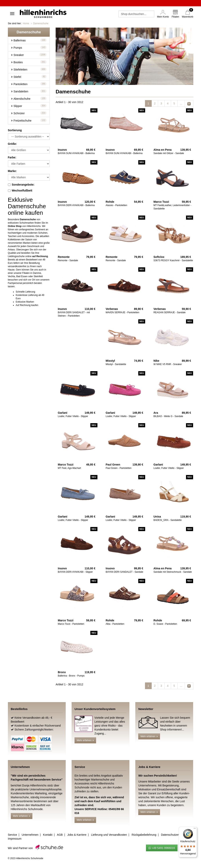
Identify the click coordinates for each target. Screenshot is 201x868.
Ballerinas (20, 40)
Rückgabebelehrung (144, 835)
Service (13, 835)
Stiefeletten (21, 70)
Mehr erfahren (85, 740)
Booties (18, 62)
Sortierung (15, 130)
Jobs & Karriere (77, 835)
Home (26, 23)
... (181, 103)
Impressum (15, 839)
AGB (60, 835)
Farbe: (12, 157)
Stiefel (17, 77)
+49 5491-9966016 (162, 848)
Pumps (18, 48)
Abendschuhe (22, 99)
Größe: (12, 144)
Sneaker (19, 55)
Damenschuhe (41, 23)
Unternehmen (30, 835)
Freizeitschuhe (23, 121)
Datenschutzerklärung (174, 835)
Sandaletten (21, 91)
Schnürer (19, 113)
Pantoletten (21, 84)
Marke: (12, 171)
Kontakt (48, 835)
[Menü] (195, 829)
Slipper (18, 106)
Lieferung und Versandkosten (109, 835)
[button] (29, 32)
